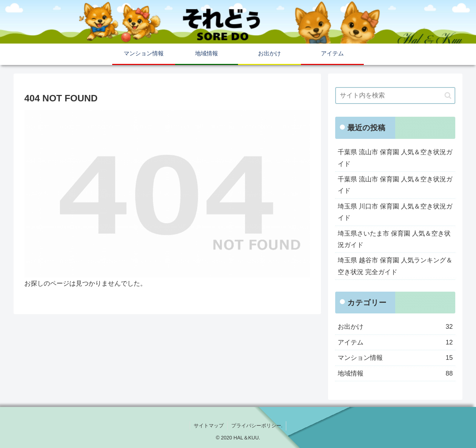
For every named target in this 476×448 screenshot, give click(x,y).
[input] (395, 95)
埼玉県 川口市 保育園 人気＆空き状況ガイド (395, 212)
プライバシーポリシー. (257, 426)
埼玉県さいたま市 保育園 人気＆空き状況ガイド (394, 239)
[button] (448, 95)
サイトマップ (209, 426)
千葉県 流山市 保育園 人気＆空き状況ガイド (395, 158)
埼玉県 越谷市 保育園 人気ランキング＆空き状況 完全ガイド (395, 266)
